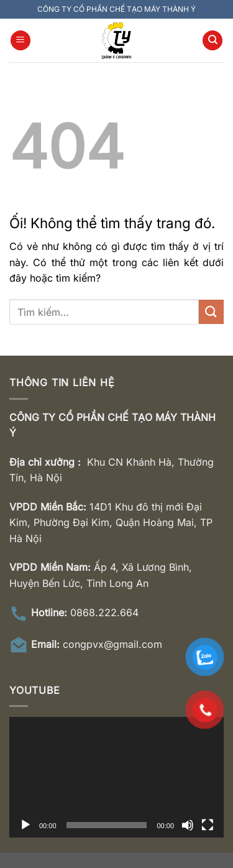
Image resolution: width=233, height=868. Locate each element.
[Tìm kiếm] (212, 41)
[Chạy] (25, 825)
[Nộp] (211, 312)
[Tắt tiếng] (188, 825)
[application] (116, 777)
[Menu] (21, 41)
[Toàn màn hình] (208, 825)
